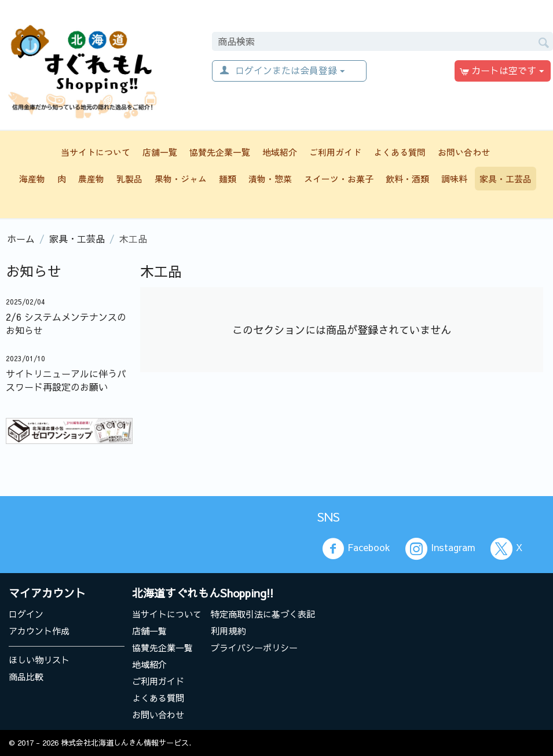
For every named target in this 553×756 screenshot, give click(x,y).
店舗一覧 (160, 152)
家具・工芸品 (506, 179)
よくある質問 (400, 152)
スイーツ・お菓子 (339, 179)
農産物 (91, 179)
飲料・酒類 (407, 179)
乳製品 (129, 179)
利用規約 (228, 631)
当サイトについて (96, 152)
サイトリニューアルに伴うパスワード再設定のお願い (66, 380)
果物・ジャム (181, 179)
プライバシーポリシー (254, 647)
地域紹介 (280, 152)
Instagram (440, 549)
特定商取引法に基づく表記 (263, 614)
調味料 (454, 179)
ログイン (26, 614)
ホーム (21, 238)
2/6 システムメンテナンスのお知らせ (66, 323)
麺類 (228, 179)
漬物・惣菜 (270, 179)
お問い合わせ (464, 152)
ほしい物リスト (39, 660)
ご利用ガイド (335, 152)
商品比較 (26, 676)
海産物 (32, 179)
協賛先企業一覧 (220, 152)
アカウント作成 (39, 631)
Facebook (356, 549)
